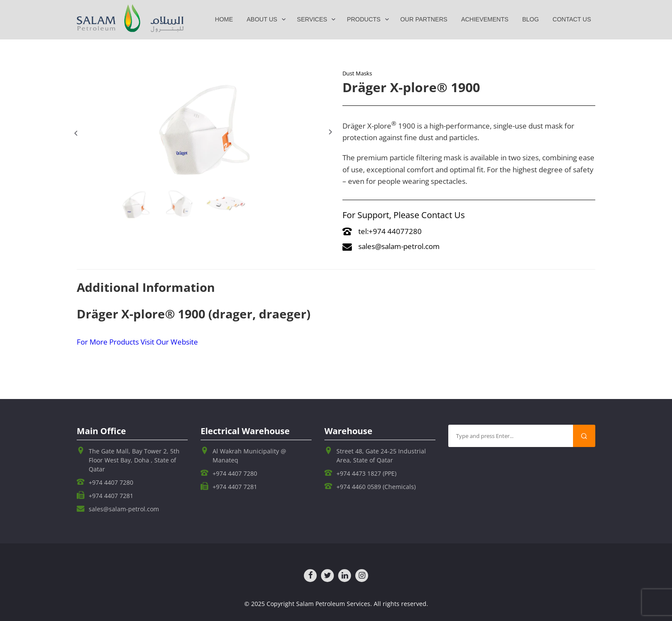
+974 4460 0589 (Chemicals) (376, 487)
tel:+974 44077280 (382, 231)
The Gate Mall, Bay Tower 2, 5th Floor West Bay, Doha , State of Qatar (134, 460)
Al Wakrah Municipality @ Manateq (249, 456)
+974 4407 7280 (111, 482)
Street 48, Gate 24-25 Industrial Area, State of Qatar (381, 456)
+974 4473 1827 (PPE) (366, 473)
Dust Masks (357, 73)
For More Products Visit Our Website (137, 342)
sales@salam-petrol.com (391, 246)
